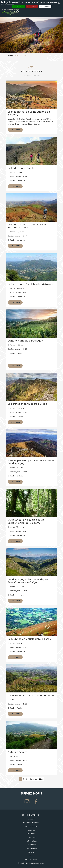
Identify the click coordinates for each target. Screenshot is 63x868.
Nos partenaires (32, 848)
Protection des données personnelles (31, 863)
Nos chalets (31, 830)
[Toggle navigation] (60, 13)
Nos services (31, 834)
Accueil (10, 55)
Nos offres (32, 837)
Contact (31, 852)
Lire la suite (15, 130)
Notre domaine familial (31, 823)
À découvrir (32, 845)
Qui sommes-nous (31, 826)
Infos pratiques (32, 841)
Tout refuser (32, 6)
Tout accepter (19, 6)
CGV (31, 856)
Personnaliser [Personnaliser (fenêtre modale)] (45, 6)
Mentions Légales (31, 859)
